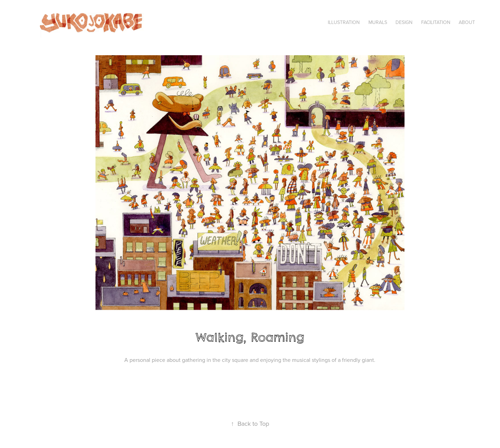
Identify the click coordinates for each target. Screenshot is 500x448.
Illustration (344, 22)
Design (404, 22)
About (467, 22)
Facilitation (436, 22)
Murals (378, 22)
